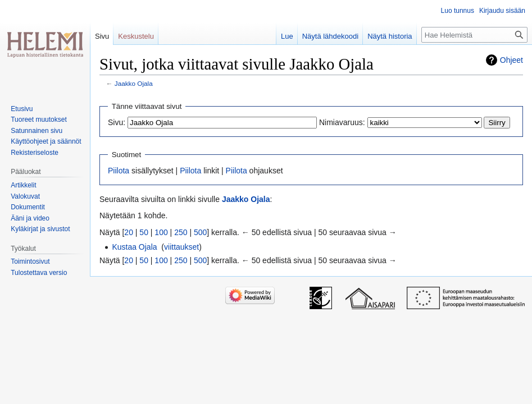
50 (144, 232)
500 (200, 232)
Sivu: (117, 122)
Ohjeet (511, 60)
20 (129, 232)
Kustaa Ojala (134, 247)
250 (181, 232)
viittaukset (181, 247)
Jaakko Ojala (134, 83)
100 (161, 232)
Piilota (119, 171)
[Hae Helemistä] (474, 35)
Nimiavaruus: (342, 122)
